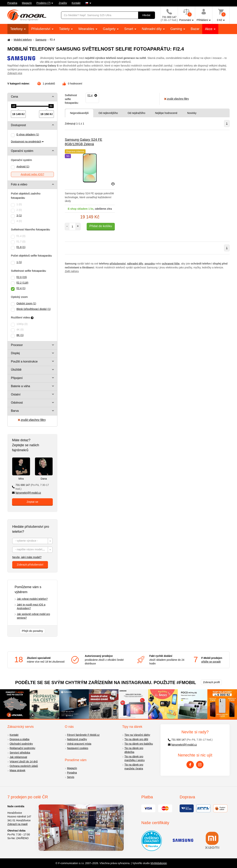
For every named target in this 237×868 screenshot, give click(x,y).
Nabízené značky (77, 739)
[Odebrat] (92, 95)
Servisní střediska (20, 753)
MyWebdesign (159, 863)
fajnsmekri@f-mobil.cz (27, 493)
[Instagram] (200, 765)
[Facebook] (190, 765)
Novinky (192, 113)
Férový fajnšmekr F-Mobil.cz (83, 735)
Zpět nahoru (72, 271)
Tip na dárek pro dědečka (134, 750)
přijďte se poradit (211, 662)
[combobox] (32, 541)
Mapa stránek (17, 770)
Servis (71, 777)
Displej (15, 353)
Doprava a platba (20, 739)
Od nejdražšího (136, 113)
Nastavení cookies (78, 748)
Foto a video (19, 184)
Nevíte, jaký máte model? (27, 557)
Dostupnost (18, 125)
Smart (129, 29)
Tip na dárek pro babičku (139, 744)
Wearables (87, 29)
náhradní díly (135, 264)
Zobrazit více (15, 73)
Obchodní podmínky (21, 744)
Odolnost (17, 403)
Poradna (12, 3)
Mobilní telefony (23, 40)
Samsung (41, 40)
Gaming (177, 29)
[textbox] (32, 541)
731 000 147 (30, 487)
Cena (14, 97)
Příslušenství (41, 29)
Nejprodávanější (79, 113)
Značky (63, 3)
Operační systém (22, 151)
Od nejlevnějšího (108, 113)
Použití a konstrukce (24, 361)
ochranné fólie (171, 264)
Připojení (17, 378)
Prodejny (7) (44, 3)
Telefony (17, 29)
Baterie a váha (20, 386)
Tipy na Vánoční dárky (137, 735)
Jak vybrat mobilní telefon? (32, 599)
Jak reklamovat (18, 757)
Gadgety (110, 29)
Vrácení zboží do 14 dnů (24, 761)
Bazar (195, 29)
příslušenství (118, 264)
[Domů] (8, 40)
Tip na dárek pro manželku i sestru (135, 758)
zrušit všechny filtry (32, 420)
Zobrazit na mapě (17, 824)
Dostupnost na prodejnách (26, 142)
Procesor (17, 345)
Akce (209, 29)
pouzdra (150, 264)
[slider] (14, 106)
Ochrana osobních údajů (24, 766)
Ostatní (16, 394)
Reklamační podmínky (22, 748)
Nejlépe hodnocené (166, 113)
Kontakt (76, 3)
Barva (15, 411)
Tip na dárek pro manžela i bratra (134, 767)
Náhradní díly (152, 29)
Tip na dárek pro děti (136, 739)
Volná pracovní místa (79, 744)
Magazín (27, 3)
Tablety (65, 29)
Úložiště (16, 370)
